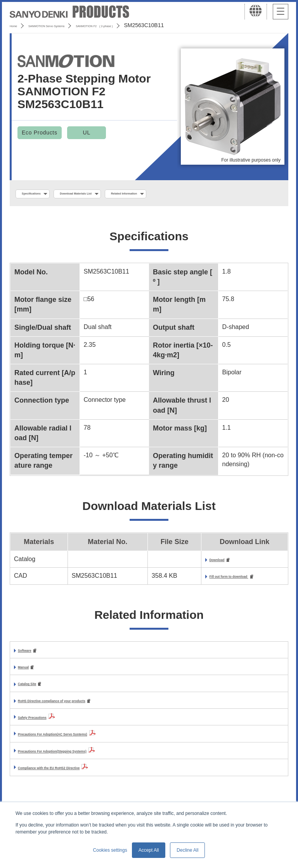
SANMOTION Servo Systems (71, 25)
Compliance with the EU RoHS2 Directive (78, 774)
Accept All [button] (149, 850)
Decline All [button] (187, 850)
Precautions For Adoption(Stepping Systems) (85, 757)
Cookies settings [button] (110, 850)
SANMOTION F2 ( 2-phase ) (154, 25)
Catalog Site (36, 690)
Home (17, 25)
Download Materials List (114, 194)
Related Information (192, 194)
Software (31, 654)
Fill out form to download (216, 580)
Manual (29, 672)
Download (192, 562)
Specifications (42, 194)
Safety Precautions (46, 724)
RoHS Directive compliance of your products (84, 707)
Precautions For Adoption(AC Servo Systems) (86, 741)
